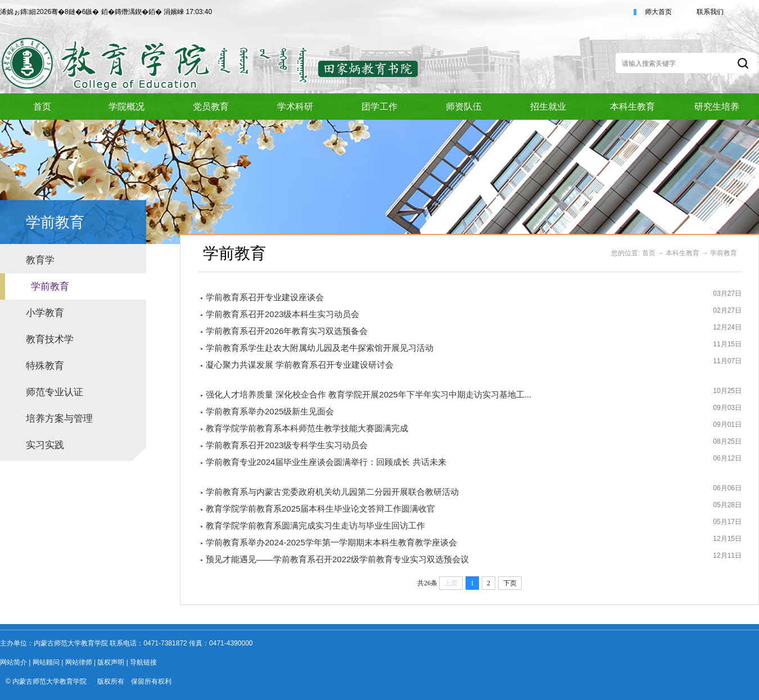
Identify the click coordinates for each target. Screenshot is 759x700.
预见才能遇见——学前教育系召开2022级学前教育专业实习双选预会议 (337, 559)
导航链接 (143, 662)
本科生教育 (683, 253)
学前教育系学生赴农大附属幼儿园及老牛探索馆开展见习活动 (320, 348)
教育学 (40, 260)
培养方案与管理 (59, 419)
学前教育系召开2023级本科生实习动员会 (283, 314)
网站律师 (79, 662)
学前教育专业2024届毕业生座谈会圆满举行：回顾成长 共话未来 (326, 462)
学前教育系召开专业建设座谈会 (265, 297)
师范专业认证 (55, 392)
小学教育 (45, 313)
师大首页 (658, 12)
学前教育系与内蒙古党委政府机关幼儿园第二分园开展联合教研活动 (332, 492)
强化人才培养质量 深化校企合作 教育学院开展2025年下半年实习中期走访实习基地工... (369, 394)
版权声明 (111, 662)
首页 (649, 253)
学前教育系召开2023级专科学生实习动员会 (287, 445)
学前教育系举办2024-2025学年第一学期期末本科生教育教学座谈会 (331, 542)
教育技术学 (50, 339)
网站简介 (13, 662)
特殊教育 (45, 366)
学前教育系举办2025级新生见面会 (270, 411)
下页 (510, 583)
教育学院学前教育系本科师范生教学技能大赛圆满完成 (307, 428)
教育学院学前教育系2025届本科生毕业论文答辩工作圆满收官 (320, 509)
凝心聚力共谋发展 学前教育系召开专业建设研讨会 (300, 365)
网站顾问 (46, 662)
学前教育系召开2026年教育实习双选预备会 (287, 331)
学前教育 (50, 286)
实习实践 (45, 445)
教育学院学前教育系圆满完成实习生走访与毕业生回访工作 (315, 525)
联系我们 (710, 12)
